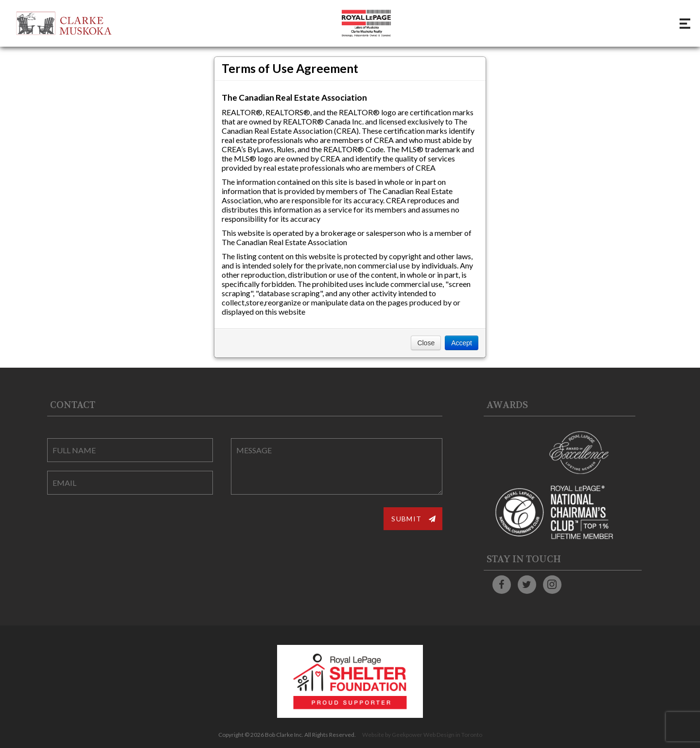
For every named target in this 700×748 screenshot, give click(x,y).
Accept (462, 343)
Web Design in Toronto (453, 735)
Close (426, 343)
